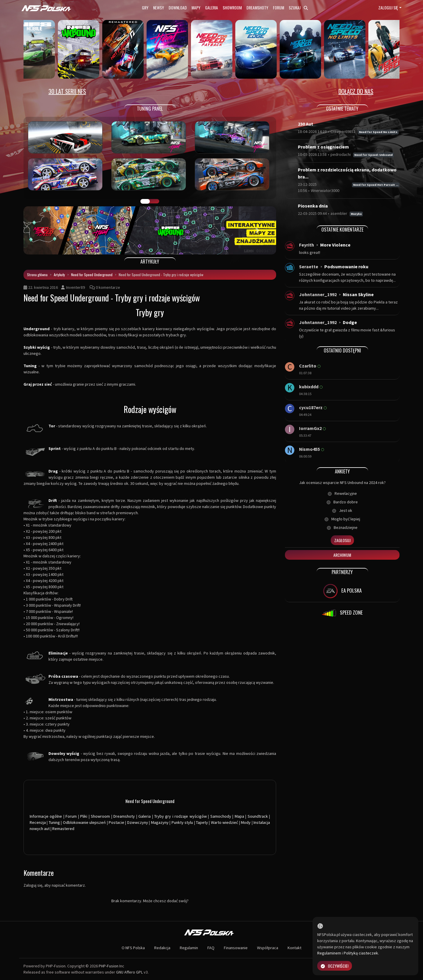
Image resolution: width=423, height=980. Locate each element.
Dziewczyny (138, 822)
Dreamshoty (257, 7)
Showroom (232, 7)
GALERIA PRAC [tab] (145, 201)
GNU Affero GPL (129, 972)
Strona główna (37, 275)
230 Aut (305, 124)
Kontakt (294, 948)
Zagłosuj (342, 540)
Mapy (196, 7)
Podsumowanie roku (346, 266)
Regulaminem (329, 953)
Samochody (221, 816)
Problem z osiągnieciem (323, 147)
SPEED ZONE (342, 613)
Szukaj (298, 7)
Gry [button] (145, 7)
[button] (42, 230)
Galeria (211, 7)
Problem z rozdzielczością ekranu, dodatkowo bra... (347, 173)
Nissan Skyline (358, 294)
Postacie (116, 822)
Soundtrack (258, 816)
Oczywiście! (335, 966)
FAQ (211, 948)
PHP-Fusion (109, 966)
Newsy (158, 7)
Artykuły (59, 275)
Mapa (239, 816)
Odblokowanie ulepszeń (84, 822)
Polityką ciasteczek (361, 953)
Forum (278, 7)
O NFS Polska (133, 948)
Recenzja (38, 822)
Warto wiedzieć (224, 822)
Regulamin (189, 948)
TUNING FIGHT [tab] (155, 201)
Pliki (84, 816)
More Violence (335, 245)
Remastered (63, 829)
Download (178, 7)
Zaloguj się (388, 7)
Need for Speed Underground (92, 275)
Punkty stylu (182, 822)
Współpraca (268, 948)
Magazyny (160, 822)
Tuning (54, 822)
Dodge (350, 322)
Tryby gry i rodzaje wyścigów (181, 816)
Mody (246, 822)
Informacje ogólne (46, 816)
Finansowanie (236, 948)
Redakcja (162, 948)
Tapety (202, 822)
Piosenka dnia (313, 206)
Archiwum (342, 555)
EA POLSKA (342, 591)
